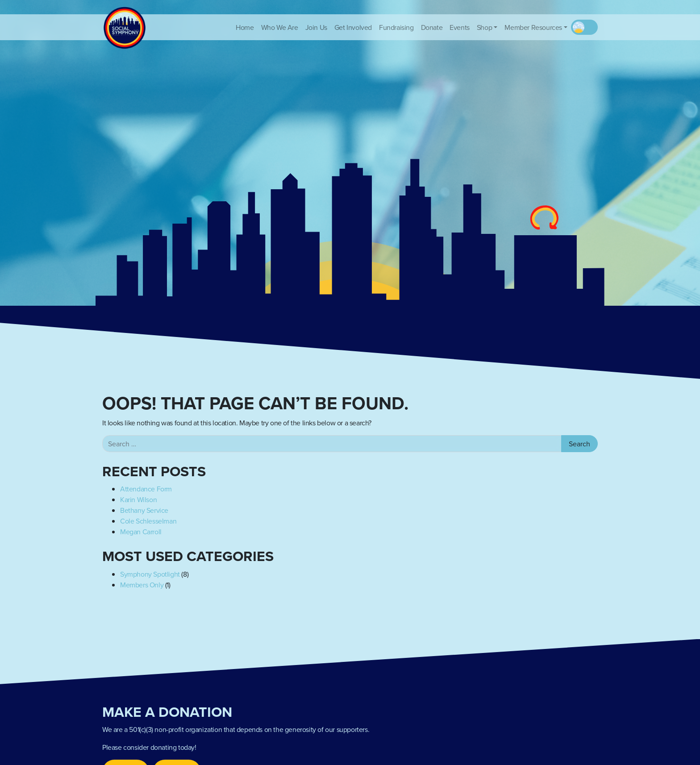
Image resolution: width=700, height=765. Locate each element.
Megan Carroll (141, 532)
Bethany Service (144, 510)
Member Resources (533, 27)
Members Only (142, 585)
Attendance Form (146, 489)
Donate (432, 27)
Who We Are (280, 27)
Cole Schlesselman (148, 521)
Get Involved (353, 27)
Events (460, 27)
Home (245, 27)
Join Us (316, 27)
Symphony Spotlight (150, 574)
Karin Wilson (138, 499)
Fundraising (396, 27)
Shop (484, 27)
